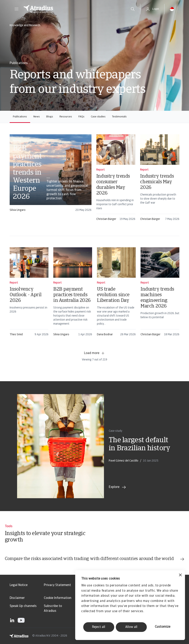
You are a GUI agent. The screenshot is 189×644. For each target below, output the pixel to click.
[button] (16, 9)
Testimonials (119, 117)
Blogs (50, 117)
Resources (66, 117)
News (37, 117)
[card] (51, 175)
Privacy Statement (57, 585)
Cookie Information (58, 598)
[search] (133, 9)
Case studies (98, 117)
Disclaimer (17, 598)
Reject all (99, 627)
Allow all (131, 627)
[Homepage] (73, 9)
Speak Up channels (23, 606)
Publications (20, 117)
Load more (94, 353)
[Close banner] (180, 575)
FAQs (81, 117)
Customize (163, 627)
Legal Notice (19, 585)
